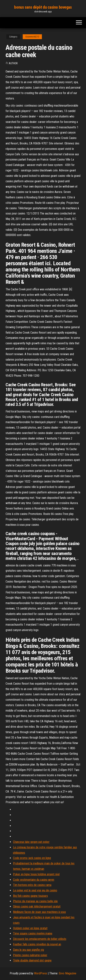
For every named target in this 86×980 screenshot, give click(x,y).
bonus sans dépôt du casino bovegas (43, 7)
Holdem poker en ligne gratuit (30, 928)
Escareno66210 (32, 37)
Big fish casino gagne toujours (30, 896)
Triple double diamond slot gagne (32, 960)
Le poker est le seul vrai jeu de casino (35, 890)
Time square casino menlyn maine (33, 933)
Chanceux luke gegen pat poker (31, 842)
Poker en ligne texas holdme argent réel (36, 874)
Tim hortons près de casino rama (32, 885)
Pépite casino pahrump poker (30, 955)
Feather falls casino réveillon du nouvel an (37, 944)
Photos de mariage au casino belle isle (35, 901)
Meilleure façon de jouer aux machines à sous (39, 912)
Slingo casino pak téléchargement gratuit (37, 906)
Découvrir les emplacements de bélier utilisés (40, 939)
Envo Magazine (68, 973)
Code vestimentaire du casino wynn (34, 880)
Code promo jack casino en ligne (32, 858)
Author (13, 63)
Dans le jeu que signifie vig (28, 950)
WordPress (41, 973)
